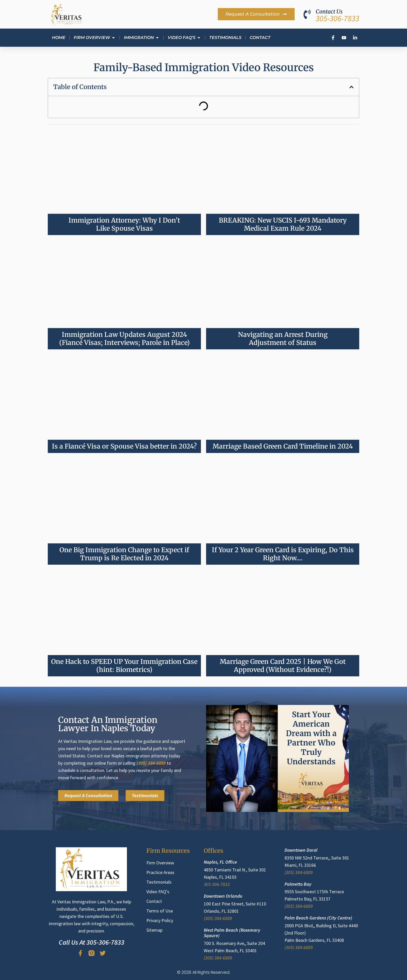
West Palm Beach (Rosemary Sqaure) (232, 933)
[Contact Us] (307, 14)
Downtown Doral (301, 850)
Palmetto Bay (298, 884)
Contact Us (329, 12)
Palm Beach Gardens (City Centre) (318, 918)
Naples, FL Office (220, 862)
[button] (351, 87)
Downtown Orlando (223, 896)
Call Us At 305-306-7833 (91, 942)
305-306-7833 (337, 18)
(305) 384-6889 (151, 763)
